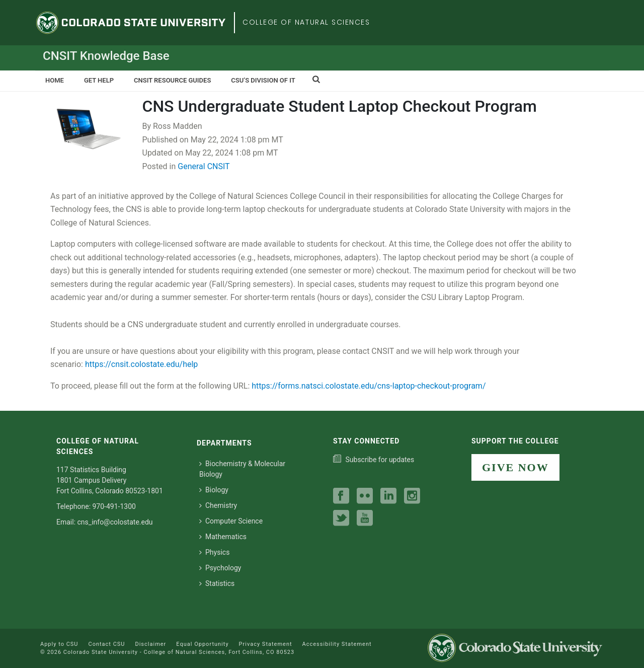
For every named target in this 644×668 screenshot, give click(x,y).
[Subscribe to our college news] (374, 460)
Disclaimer (150, 644)
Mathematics (223, 537)
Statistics (217, 583)
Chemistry (218, 505)
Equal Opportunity (202, 644)
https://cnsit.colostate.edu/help (141, 364)
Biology (214, 490)
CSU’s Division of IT (263, 80)
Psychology (220, 568)
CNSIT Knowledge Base (106, 56)
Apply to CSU (59, 644)
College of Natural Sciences (306, 22)
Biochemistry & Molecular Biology (242, 469)
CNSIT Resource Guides (172, 80)
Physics (214, 552)
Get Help (99, 80)
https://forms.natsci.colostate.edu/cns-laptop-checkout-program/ (369, 386)
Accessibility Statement (337, 644)
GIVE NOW (515, 467)
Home (55, 80)
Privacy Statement (266, 644)
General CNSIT (204, 166)
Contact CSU (106, 644)
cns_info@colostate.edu (115, 522)
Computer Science (231, 521)
